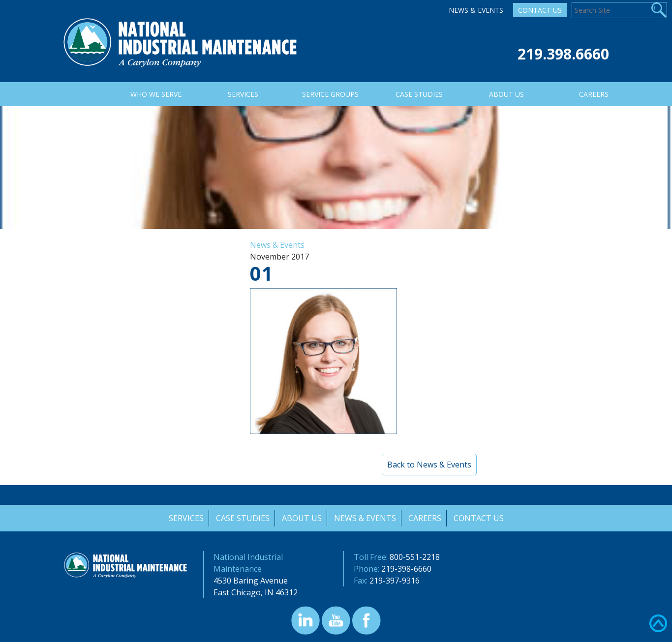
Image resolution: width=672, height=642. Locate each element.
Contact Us (540, 10)
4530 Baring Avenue (251, 581)
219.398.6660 (563, 54)
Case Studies (242, 518)
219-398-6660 (406, 569)
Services (185, 518)
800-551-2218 (415, 557)
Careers (425, 518)
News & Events (476, 10)
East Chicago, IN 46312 (256, 592)
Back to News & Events (429, 465)
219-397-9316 (395, 581)
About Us (301, 518)
